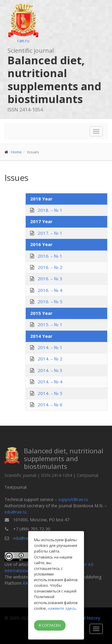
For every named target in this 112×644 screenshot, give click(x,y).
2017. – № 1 (50, 233)
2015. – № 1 (50, 324)
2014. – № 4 (50, 382)
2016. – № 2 (50, 267)
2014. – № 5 (50, 393)
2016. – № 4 (50, 290)
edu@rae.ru (16, 512)
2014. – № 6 (50, 405)
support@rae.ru (73, 499)
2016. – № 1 (50, 256)
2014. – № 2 (50, 359)
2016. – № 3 (50, 279)
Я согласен (50, 625)
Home (16, 152)
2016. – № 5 (50, 301)
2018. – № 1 (50, 210)
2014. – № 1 (50, 347)
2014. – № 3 (50, 370)
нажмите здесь (62, 608)
